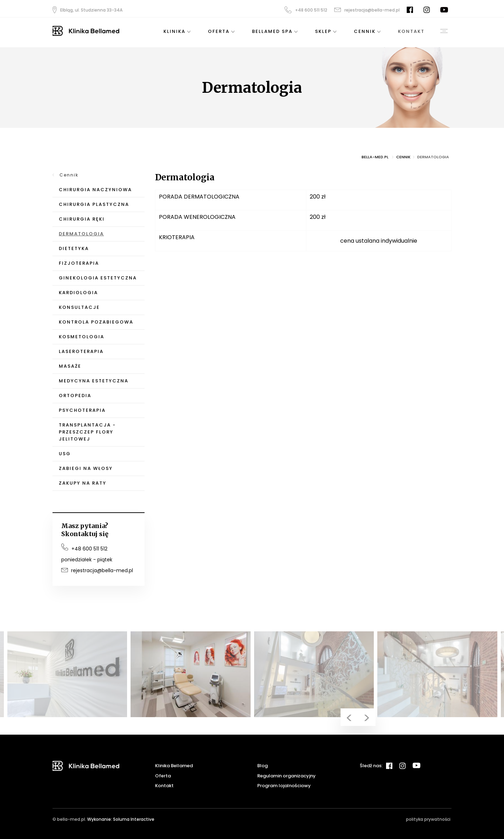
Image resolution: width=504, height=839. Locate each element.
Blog (262, 766)
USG (65, 454)
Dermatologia (81, 234)
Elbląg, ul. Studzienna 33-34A (87, 10)
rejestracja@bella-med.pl (367, 10)
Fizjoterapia (79, 263)
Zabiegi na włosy (86, 468)
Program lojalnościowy (284, 786)
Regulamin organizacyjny (286, 776)
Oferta (163, 776)
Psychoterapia (82, 410)
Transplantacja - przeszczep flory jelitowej (87, 432)
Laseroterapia (81, 351)
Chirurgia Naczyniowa (95, 190)
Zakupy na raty (83, 483)
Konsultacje (79, 307)
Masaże (70, 366)
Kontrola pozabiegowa (96, 322)
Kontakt (164, 786)
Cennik (69, 175)
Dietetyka (74, 248)
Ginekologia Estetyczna (98, 278)
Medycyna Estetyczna (94, 381)
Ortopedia (75, 396)
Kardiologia (78, 293)
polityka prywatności (428, 819)
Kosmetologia (82, 337)
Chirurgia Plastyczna (94, 204)
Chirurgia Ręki (82, 219)
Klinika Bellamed (174, 766)
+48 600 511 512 (306, 10)
